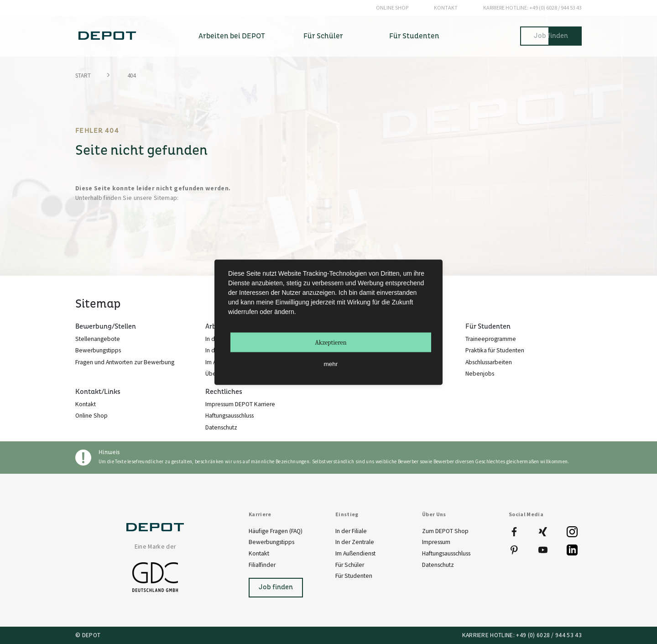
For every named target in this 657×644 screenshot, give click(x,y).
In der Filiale (351, 531)
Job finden (551, 36)
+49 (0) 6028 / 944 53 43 (532, 8)
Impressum (436, 542)
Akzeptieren (331, 342)
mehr (331, 364)
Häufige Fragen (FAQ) (276, 531)
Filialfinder (262, 565)
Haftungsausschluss (446, 553)
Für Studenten (354, 576)
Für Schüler (350, 565)
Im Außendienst (355, 553)
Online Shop (392, 8)
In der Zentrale (355, 542)
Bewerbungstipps (271, 542)
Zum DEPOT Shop (445, 531)
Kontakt (446, 8)
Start (83, 76)
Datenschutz (438, 565)
